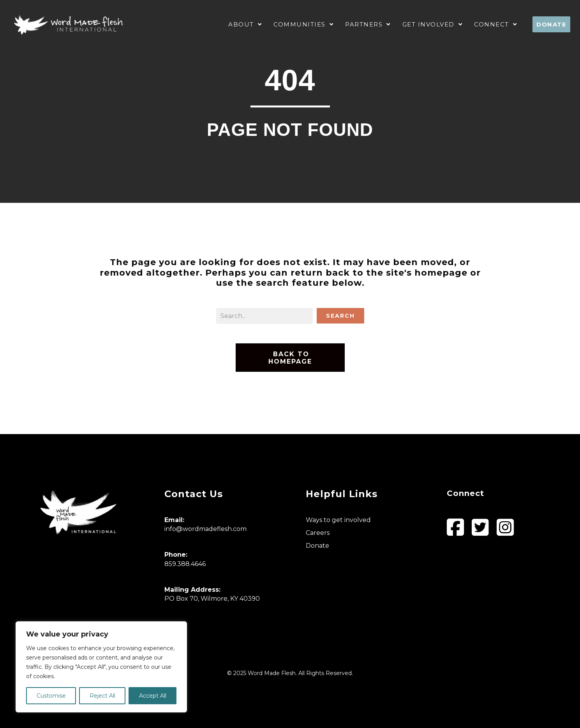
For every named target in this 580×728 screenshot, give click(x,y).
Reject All (102, 696)
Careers (318, 533)
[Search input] (264, 316)
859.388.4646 (185, 564)
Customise (51, 696)
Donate (317, 546)
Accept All (153, 696)
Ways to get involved (338, 520)
